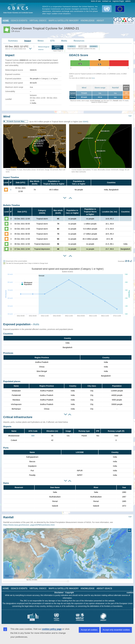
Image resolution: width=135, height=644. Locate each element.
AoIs (36, 324)
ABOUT (100, 21)
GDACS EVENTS (19, 21)
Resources (79, 41)
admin (128, 1)
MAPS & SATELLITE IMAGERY (64, 21)
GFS (72, 46)
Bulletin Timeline (12, 205)
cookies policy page (52, 629)
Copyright (70, 591)
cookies (130, 591)
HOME (6, 21)
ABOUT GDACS (104, 587)
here (93, 78)
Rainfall (115, 88)
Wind (84, 88)
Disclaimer (59, 591)
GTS (52, 41)
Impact (28, 41)
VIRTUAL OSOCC (38, 21)
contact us (107, 1)
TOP (130, 116)
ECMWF (94, 46)
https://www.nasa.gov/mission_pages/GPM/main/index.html (29, 523)
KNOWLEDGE (88, 21)
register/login (118, 1)
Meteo (41, 41)
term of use (96, 1)
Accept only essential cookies (116, 630)
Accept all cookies (89, 630)
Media (64, 41)
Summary (13, 41)
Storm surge (100, 88)
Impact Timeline (11, 177)
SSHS (85, 122)
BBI (33, 436)
